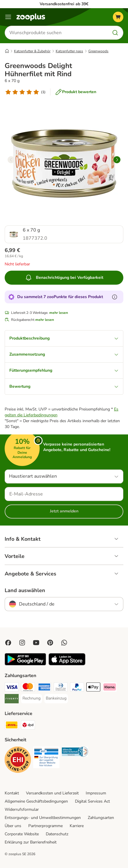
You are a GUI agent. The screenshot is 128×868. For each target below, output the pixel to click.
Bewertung (64, 386)
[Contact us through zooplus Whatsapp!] (64, 643)
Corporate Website (22, 834)
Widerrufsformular (22, 809)
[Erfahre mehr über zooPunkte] (115, 297)
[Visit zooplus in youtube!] (36, 643)
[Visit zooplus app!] (25, 664)
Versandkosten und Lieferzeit (52, 793)
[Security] (18, 761)
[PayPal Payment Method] (77, 688)
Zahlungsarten (101, 818)
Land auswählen (25, 590)
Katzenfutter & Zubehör (32, 51)
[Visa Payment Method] (12, 688)
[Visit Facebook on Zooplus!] (8, 643)
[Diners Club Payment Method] (61, 688)
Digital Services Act (92, 801)
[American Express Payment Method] (44, 688)
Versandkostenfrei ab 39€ (64, 4)
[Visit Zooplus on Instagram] (22, 643)
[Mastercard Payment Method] (28, 688)
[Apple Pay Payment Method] (93, 688)
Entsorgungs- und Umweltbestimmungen (43, 818)
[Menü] (8, 17)
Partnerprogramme (45, 826)
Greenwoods (98, 51)
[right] (117, 160)
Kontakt (12, 793)
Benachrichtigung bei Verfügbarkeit (64, 278)
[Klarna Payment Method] (110, 688)
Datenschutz (57, 834)
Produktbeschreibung (64, 338)
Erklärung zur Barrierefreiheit (31, 842)
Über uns (13, 826)
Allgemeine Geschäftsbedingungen (36, 801)
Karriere (77, 826)
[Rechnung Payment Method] (31, 698)
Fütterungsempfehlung (64, 370)
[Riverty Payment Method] (12, 700)
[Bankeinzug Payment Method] (56, 698)
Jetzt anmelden (64, 511)
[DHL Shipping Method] (12, 726)
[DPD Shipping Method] (28, 726)
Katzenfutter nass (69, 51)
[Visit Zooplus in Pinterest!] (50, 643)
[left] (11, 160)
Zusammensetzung (64, 354)
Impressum (96, 793)
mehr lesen (59, 313)
